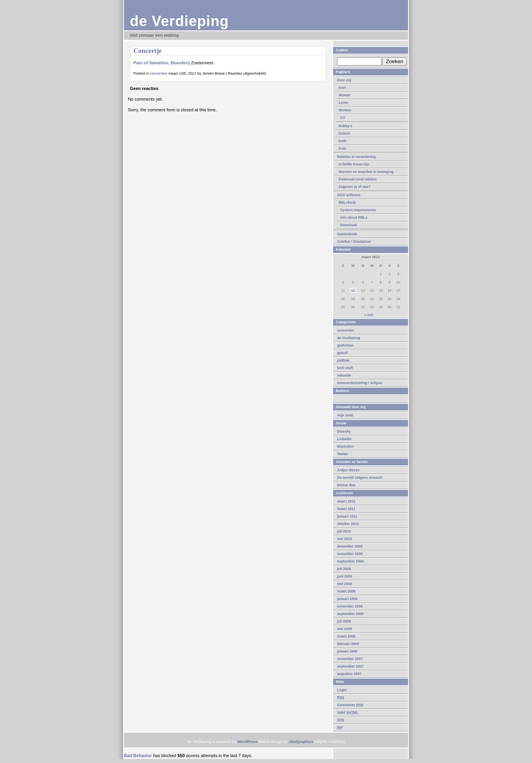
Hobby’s (346, 126)
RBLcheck (347, 202)
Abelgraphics (301, 741)
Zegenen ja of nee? (355, 187)
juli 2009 (344, 569)
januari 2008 (347, 651)
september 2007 (350, 666)
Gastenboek (347, 234)
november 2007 (350, 659)
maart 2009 (346, 591)
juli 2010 (344, 531)
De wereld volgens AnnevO (360, 478)
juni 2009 (345, 576)
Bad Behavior (138, 756)
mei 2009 (345, 584)
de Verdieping (179, 21)
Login (342, 690)
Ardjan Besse (348, 470)
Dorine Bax (346, 485)
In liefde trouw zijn (354, 164)
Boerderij (180, 63)
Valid (348, 712)
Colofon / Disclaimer (354, 242)
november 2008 (350, 606)
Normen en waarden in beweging (366, 172)
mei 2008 (345, 629)
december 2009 (350, 546)
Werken (345, 110)
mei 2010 (345, 539)
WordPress (247, 741)
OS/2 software (349, 195)
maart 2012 (346, 501)
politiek (343, 360)
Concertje (148, 51)
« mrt (369, 315)
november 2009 (350, 554)
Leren (343, 103)
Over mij (344, 80)
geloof (342, 353)
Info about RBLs (354, 217)
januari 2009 (347, 599)
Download (349, 225)
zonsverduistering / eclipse (360, 383)
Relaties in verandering (356, 157)
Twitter (343, 454)
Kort (342, 88)
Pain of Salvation (151, 63)
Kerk (343, 141)
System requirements (358, 210)
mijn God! (345, 415)
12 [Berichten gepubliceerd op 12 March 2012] (353, 291)
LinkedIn (344, 439)
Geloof (344, 133)
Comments (350, 705)
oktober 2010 (348, 524)
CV (343, 118)
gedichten (345, 345)
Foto (342, 148)
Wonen (345, 95)
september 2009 (350, 561)
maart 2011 (346, 509)
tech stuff (345, 368)
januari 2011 (347, 516)
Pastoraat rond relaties (358, 179)
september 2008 (350, 614)
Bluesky (344, 431)
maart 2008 (346, 636)
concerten (346, 330)
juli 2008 (344, 621)
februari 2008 (348, 644)
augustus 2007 (349, 674)
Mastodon (345, 446)
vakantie (344, 375)
